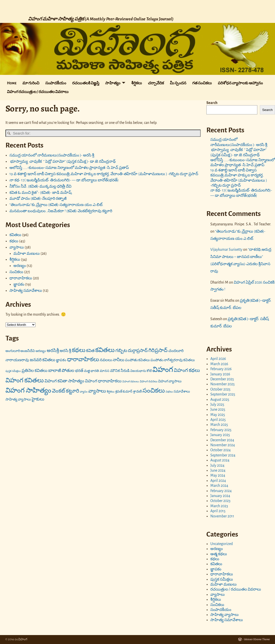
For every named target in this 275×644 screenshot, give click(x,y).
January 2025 (220, 435)
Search (212, 103)
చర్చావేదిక (156, 83)
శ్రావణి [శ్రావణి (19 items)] (137, 391)
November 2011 (222, 516)
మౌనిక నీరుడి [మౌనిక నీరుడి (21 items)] (120, 371)
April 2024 (218, 481)
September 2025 (223, 394)
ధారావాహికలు (21, 278)
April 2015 (218, 511)
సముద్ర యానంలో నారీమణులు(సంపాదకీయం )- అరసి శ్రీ (52, 155)
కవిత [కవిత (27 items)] (90, 351)
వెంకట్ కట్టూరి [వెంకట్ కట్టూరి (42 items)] (66, 391)
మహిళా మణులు (27, 253)
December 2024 (222, 440)
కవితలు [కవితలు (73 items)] (105, 350)
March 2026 (219, 364)
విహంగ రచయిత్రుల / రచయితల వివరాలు (38, 92)
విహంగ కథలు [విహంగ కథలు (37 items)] (187, 370)
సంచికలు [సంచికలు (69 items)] (154, 391)
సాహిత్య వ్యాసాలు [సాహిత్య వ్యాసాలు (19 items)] (18, 399)
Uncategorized (222, 544)
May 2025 (218, 415)
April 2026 (218, 359)
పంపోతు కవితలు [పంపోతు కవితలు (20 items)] (137, 360)
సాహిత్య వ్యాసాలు (225, 615)
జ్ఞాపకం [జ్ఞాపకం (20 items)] (61, 360)
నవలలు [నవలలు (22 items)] (106, 360)
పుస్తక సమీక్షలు (222, 579)
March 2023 (219, 506)
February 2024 (221, 491)
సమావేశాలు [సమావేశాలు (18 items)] (182, 392)
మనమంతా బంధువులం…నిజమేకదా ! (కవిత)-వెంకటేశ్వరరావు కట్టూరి (61, 211)
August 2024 (220, 460)
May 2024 (218, 475)
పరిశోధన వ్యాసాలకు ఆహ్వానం (240, 83)
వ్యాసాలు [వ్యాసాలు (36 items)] (97, 391)
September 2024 (223, 455)
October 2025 (220, 389)
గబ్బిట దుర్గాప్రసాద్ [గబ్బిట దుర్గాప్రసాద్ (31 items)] (132, 351)
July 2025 (217, 404)
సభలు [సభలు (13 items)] (169, 392)
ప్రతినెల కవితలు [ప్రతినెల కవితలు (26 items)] (35, 371)
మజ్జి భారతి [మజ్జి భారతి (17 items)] (92, 371)
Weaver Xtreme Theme (257, 639)
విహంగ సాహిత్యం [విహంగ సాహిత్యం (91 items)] (28, 390)
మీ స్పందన (178, 83)
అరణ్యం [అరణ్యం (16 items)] (41, 351)
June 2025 (218, 409)
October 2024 (221, 450)
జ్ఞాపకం (19, 284)
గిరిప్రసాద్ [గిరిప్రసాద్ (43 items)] (158, 350)
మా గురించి (31, 83)
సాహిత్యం (113, 83)
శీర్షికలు (137, 83)
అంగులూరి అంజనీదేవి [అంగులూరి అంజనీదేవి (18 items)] (20, 351)
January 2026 (220, 374)
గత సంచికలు (202, 83)
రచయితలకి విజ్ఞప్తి (86, 83)
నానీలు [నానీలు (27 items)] (118, 360)
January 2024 (220, 496)
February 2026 (221, 369)
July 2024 (217, 465)
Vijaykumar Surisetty (226, 249)
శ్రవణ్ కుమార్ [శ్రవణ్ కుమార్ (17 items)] (124, 392)
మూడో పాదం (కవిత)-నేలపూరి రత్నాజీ (38, 198)
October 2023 (220, 501)
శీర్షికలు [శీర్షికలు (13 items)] (111, 392)
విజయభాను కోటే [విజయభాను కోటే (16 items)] (141, 371)
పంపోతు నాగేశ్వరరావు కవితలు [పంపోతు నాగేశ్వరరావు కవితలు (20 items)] (173, 360)
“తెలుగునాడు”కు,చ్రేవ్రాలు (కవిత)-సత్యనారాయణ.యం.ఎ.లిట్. (56, 205)
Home (12, 83)
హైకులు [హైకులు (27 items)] (38, 399)
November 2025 (223, 384)
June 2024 (218, 470)
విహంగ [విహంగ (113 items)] (163, 370)
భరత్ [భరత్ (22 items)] (79, 371)
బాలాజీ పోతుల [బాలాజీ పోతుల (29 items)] (61, 371)
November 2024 (223, 445)
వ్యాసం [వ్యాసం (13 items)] (84, 392)
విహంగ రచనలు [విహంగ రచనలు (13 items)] (149, 381)
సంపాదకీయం (56, 83)
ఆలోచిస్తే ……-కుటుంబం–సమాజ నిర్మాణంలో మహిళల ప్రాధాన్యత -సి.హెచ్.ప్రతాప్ (69, 168)
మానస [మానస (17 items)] (105, 371)
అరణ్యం (20, 266)
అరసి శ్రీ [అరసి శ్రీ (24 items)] (65, 351)
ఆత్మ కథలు (219, 554)
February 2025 (221, 430)
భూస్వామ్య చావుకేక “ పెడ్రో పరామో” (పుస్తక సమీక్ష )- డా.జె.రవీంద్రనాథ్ (63, 161)
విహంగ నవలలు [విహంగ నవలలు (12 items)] (131, 381)
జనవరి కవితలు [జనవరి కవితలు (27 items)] (43, 360)
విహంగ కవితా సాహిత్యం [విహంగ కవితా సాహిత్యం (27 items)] (64, 381)
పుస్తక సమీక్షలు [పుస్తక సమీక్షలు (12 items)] (13, 371)
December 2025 (222, 379)
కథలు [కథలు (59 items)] (79, 350)
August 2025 (220, 399)
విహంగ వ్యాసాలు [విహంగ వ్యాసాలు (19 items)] (170, 381)
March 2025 (219, 425)
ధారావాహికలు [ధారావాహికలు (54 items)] (83, 360)
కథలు (14, 241)
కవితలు (15, 235)
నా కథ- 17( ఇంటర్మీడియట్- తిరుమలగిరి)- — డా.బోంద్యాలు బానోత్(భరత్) (64, 180)
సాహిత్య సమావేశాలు (26, 291)
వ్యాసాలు (17, 247)
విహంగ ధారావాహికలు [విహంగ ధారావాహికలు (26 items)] (103, 381)
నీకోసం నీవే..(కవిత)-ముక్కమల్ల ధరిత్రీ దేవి (40, 186)
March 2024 (219, 486)
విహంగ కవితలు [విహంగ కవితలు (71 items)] (25, 380)
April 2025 (218, 420)
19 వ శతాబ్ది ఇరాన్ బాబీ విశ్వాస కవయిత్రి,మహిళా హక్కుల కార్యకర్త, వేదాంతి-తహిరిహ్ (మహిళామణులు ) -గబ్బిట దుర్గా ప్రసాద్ (104, 174)
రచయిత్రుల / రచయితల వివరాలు (236, 589)
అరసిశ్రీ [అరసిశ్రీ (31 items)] (53, 351)
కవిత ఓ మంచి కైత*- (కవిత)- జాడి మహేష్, (41, 193)
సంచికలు (16, 272)
